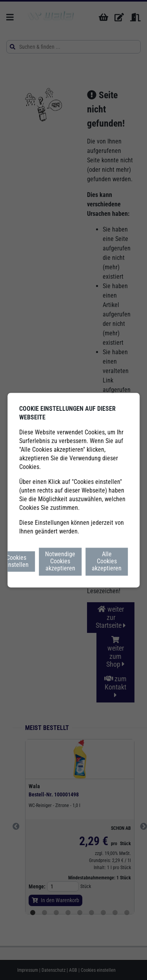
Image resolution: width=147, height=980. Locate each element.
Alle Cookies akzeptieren (107, 561)
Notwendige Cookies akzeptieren (60, 561)
